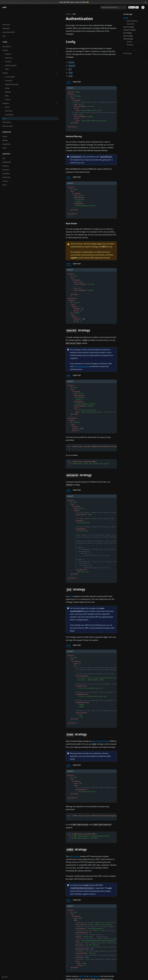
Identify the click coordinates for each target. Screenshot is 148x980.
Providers (8, 51)
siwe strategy (128, 36)
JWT (36, 553)
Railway (5, 130)
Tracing (5, 170)
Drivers (7, 96)
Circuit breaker (10, 66)
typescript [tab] (42, 70)
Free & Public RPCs (9, 22)
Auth (4, 108)
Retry (7, 85)
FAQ (4, 25)
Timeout (8, 89)
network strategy (129, 30)
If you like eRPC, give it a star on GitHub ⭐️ (74, 2)
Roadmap (130, 45)
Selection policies (11, 55)
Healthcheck (7, 151)
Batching (5, 155)
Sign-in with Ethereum (66, 684)
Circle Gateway (60, 893)
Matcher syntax (8, 115)
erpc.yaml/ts (7, 36)
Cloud (4, 137)
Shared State (9, 104)
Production (6, 163)
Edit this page (127, 53)
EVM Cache (9, 100)
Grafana (129, 42)
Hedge (7, 77)
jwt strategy (128, 33)
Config (126, 18)
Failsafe (13, 62)
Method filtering (132, 21)
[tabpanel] (74, 96)
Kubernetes (6, 133)
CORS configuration (89, 329)
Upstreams (9, 47)
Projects (13, 40)
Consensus (9, 70)
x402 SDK (48, 893)
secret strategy (129, 27)
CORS (7, 59)
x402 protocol (40, 788)
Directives (6, 159)
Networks (8, 43)
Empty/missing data (12, 74)
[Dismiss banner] (146, 2)
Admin (5, 174)
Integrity (8, 81)
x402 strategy (128, 39)
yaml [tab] (34, 70)
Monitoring (6, 167)
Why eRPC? (6, 18)
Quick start (6, 14)
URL (4, 148)
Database (13, 93)
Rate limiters (7, 112)
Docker (5, 126)
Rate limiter (131, 24)
